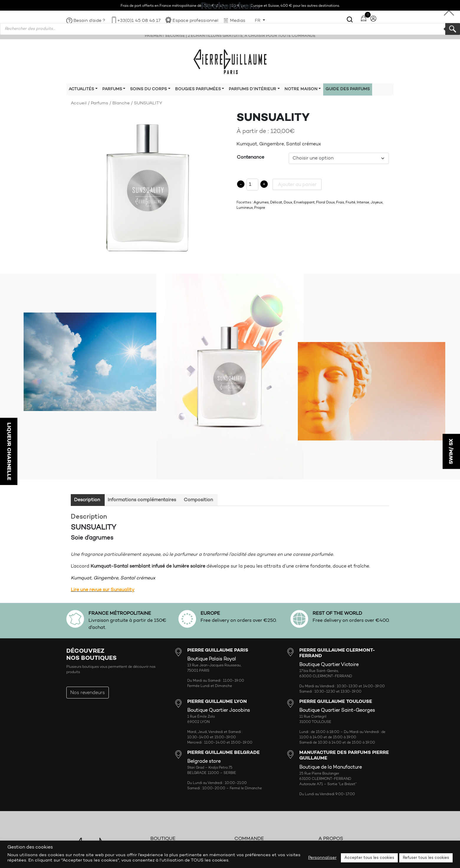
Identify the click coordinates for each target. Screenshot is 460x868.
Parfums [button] (112, 89)
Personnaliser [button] (322, 858)
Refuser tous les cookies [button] (426, 858)
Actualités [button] (81, 89)
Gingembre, (106, 578)
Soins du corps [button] (148, 89)
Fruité (350, 203)
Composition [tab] (198, 500)
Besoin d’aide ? (89, 21)
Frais (340, 203)
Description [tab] (87, 500)
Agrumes (261, 203)
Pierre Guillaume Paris (230, 61)
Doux (288, 203)
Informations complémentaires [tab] (142, 500)
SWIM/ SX (451, 452)
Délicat (276, 203)
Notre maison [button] (301, 89)
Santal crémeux (138, 578)
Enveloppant (304, 203)
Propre (260, 208)
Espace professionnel (195, 21)
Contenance (250, 157)
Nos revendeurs (88, 693)
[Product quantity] (252, 185)
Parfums (100, 103)
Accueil (79, 103)
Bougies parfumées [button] (198, 89)
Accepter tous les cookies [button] (369, 858)
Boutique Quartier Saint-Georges (337, 711)
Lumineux (245, 208)
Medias (238, 21)
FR (258, 21)
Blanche (121, 103)
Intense (363, 203)
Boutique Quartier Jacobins (219, 711)
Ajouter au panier (297, 185)
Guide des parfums (348, 89)
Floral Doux (325, 203)
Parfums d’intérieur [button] (253, 89)
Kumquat (81, 578)
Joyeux (377, 203)
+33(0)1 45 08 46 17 (139, 21)
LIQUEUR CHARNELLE (9, 451)
